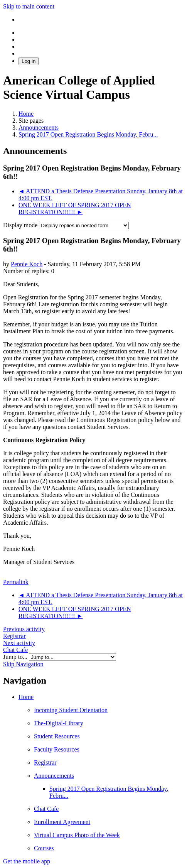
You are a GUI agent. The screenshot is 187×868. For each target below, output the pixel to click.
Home (26, 697)
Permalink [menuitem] (16, 582)
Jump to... (16, 657)
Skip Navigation (23, 664)
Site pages (31, 121)
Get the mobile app (27, 861)
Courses (44, 848)
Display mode (21, 225)
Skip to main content (29, 6)
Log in (29, 61)
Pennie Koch (27, 264)
